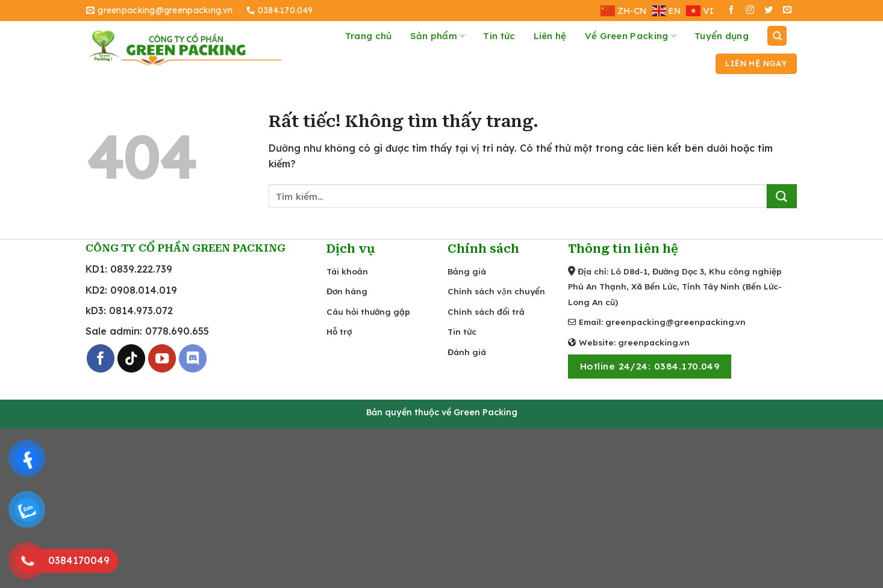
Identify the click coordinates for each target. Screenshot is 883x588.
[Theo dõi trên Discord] (193, 358)
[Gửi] (782, 196)
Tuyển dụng (722, 36)
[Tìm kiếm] (777, 36)
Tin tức (499, 36)
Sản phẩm (438, 36)
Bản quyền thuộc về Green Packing (442, 412)
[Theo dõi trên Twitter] (769, 11)
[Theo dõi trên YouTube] (162, 358)
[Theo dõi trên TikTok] (132, 358)
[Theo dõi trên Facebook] (731, 11)
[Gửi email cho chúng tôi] (787, 11)
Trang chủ (369, 36)
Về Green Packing (631, 36)
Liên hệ (550, 36)
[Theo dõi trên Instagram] (750, 11)
